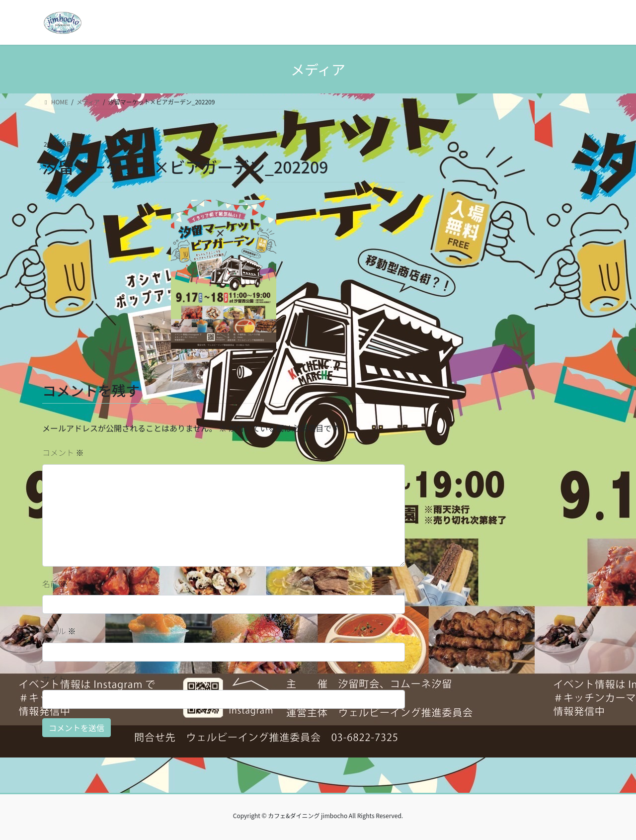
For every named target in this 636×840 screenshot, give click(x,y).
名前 (55, 584)
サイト (54, 678)
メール (59, 631)
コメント (63, 452)
